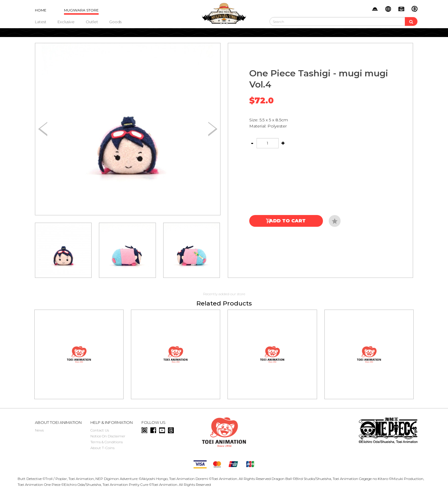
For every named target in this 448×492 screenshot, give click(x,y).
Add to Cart (287, 221)
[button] (213, 129)
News (39, 430)
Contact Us (100, 430)
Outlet (92, 22)
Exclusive (66, 22)
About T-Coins (102, 448)
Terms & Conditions (107, 442)
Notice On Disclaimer (108, 436)
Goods (115, 22)
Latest (41, 22)
